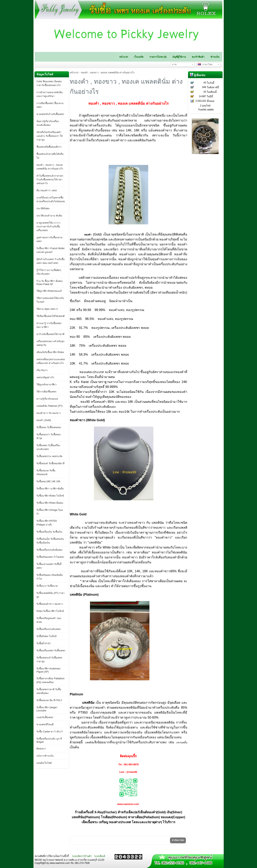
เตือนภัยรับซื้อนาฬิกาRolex (50, 352)
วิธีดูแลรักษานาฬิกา (47, 385)
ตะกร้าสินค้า (198, 57)
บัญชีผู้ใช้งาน (179, 57)
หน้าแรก (124, 57)
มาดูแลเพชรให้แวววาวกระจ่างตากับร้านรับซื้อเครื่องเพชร (48, 227)
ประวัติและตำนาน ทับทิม (49, 216)
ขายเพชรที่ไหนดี (45, 724)
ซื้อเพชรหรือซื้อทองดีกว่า (49, 147)
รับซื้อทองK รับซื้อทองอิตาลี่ (50, 463)
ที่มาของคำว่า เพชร (47, 190)
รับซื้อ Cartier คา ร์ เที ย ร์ (49, 732)
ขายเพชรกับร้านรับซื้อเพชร (50, 114)
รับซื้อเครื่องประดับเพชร (49, 629)
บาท (174, 64)
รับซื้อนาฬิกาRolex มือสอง (50, 503)
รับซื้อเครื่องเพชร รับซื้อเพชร (51, 651)
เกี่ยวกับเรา (42, 370)
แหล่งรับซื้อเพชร (45, 717)
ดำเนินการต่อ (178, 840)
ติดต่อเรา (41, 749)
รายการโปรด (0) (158, 57)
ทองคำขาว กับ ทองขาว (49, 413)
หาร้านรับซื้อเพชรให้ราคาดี (50, 334)
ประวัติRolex (43, 209)
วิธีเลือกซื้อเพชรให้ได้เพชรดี (51, 316)
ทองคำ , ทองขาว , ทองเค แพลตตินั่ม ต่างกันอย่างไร (108, 73)
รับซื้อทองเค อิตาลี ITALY (49, 700)
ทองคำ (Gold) (44, 420)
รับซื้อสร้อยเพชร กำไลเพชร (50, 557)
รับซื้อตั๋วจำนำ (44, 643)
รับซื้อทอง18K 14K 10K (48, 481)
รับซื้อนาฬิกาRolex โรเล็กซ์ (50, 496)
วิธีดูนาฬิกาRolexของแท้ (49, 291)
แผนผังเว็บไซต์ (44, 763)
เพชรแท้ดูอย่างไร (45, 377)
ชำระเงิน (215, 57)
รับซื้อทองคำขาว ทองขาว (50, 604)
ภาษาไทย (205, 64)
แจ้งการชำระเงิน (45, 756)
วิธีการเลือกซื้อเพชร (46, 392)
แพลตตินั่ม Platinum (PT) (50, 406)
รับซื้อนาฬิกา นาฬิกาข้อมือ (50, 489)
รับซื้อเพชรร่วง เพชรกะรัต (49, 456)
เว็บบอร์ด (139, 57)
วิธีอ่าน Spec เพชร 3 (47, 309)
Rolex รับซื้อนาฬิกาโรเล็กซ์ (50, 611)
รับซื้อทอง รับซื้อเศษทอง (49, 427)
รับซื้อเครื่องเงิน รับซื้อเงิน (49, 532)
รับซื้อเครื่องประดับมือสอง (49, 550)
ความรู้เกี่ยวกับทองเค (47, 399)
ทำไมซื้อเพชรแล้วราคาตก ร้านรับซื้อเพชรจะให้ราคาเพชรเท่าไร (50, 180)
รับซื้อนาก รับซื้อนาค (47, 586)
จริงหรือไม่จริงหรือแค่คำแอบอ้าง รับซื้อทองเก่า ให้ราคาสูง (50, 136)
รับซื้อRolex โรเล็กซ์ (46, 636)
